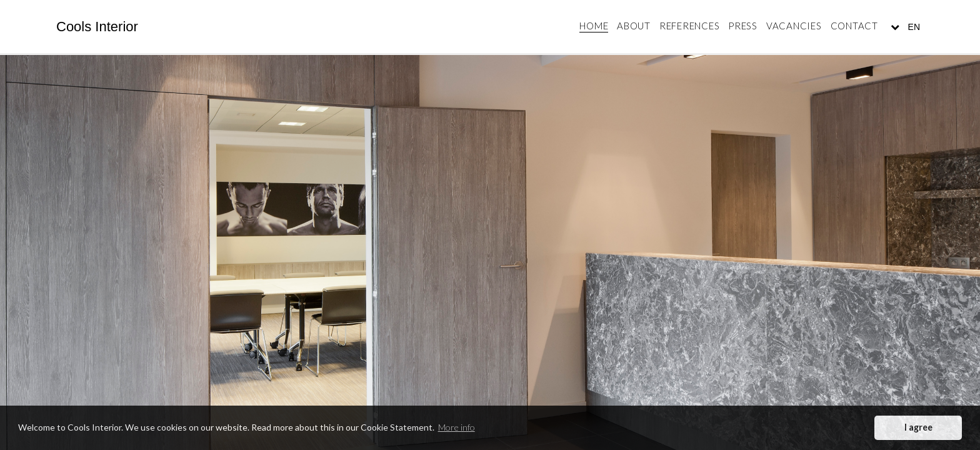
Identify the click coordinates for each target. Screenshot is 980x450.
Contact (854, 26)
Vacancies (794, 26)
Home (594, 26)
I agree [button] (918, 427)
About (634, 26)
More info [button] (457, 427)
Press (743, 26)
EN (913, 27)
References (690, 26)
